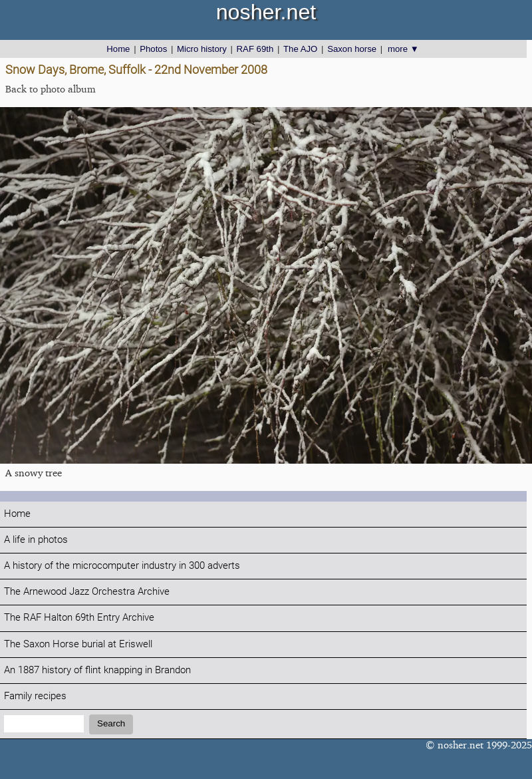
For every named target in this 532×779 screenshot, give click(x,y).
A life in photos (36, 540)
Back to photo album (51, 89)
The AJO (300, 49)
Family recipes (35, 696)
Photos (153, 49)
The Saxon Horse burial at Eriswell (78, 644)
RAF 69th (255, 49)
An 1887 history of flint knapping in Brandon (97, 670)
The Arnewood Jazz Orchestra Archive (87, 592)
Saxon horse (352, 49)
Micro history (202, 49)
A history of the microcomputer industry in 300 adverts (122, 566)
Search (111, 723)
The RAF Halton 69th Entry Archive (79, 618)
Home (118, 49)
